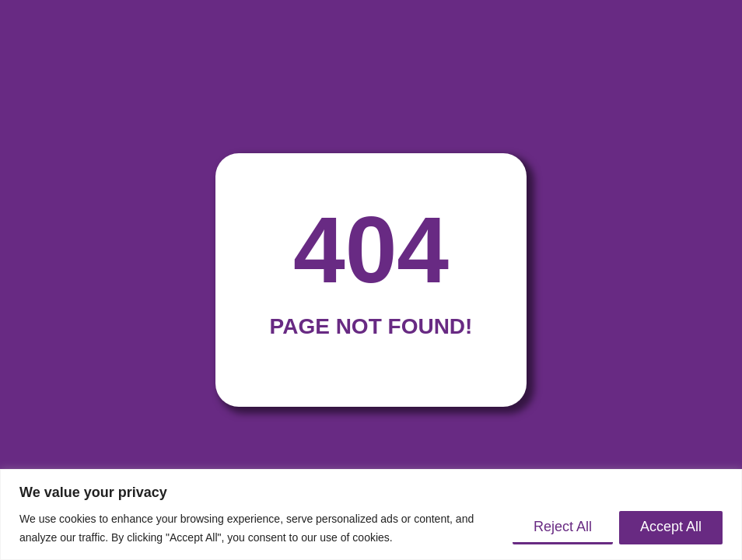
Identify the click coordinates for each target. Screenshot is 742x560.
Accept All (671, 527)
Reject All (563, 527)
